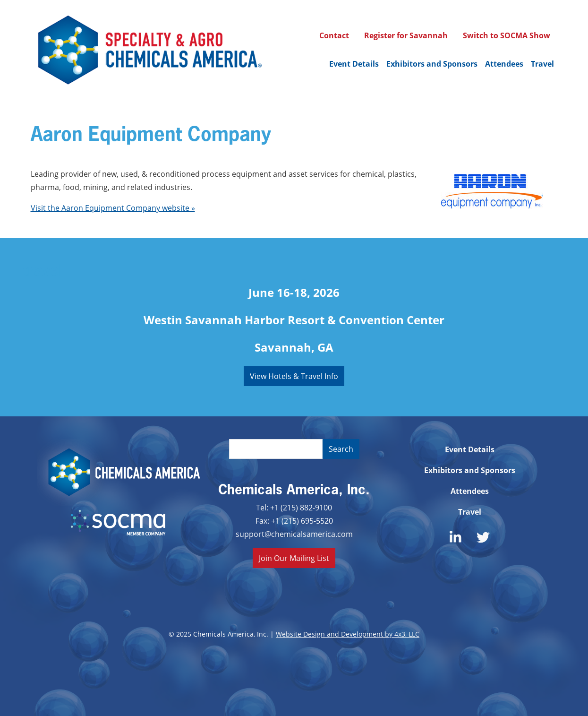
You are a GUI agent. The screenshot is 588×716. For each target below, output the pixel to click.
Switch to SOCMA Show (507, 35)
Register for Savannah (406, 35)
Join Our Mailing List (294, 558)
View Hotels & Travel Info (294, 376)
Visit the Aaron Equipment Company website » (113, 208)
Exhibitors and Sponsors (432, 64)
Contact (334, 35)
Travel (542, 64)
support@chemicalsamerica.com (294, 534)
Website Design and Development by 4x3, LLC (348, 634)
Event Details (354, 64)
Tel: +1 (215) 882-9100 (294, 507)
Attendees (504, 64)
